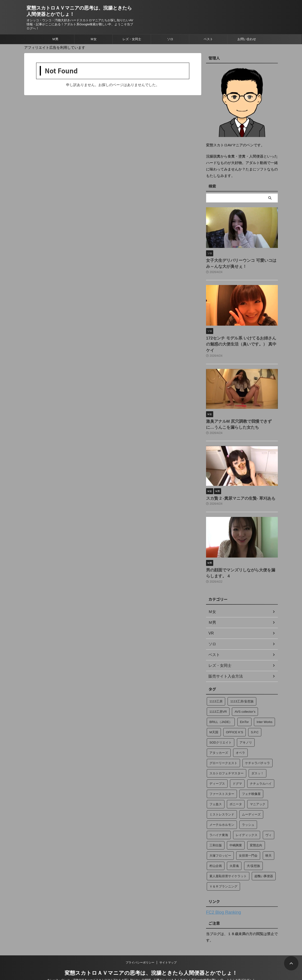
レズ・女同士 (132, 39)
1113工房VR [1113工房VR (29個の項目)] (218, 699)
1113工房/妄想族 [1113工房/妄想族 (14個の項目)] (242, 689)
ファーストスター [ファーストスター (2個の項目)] (222, 781)
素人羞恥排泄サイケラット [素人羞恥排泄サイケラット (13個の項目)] (228, 863)
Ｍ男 (55, 39)
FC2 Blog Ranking (221, 899)
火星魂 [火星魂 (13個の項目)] (234, 853)
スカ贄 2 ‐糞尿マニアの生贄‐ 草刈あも (235, 487)
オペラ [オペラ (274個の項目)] (240, 740)
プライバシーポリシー (140, 949)
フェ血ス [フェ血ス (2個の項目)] (216, 791)
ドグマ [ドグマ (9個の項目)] (237, 771)
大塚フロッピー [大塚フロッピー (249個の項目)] (220, 843)
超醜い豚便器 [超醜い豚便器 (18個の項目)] (264, 863)
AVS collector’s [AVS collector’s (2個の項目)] (245, 699)
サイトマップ (168, 949)
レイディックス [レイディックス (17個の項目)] (247, 822)
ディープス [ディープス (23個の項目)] (217, 771)
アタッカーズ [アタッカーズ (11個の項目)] (219, 740)
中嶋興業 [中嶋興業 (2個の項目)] (236, 833)
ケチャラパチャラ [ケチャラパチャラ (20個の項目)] (257, 750)
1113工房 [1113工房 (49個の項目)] (216, 689)
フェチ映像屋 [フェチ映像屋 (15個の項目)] (251, 781)
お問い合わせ (247, 39)
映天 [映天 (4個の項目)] (268, 843)
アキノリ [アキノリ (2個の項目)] (246, 730)
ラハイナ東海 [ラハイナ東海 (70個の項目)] (219, 822)
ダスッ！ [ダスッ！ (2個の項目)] (257, 761)
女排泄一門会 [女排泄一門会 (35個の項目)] (248, 843)
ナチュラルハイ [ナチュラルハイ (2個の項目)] (261, 771)
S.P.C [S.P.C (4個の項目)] (255, 720)
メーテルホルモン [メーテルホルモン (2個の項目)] (222, 812)
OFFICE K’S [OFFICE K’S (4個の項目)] (235, 720)
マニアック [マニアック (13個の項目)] (258, 791)
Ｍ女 (94, 39)
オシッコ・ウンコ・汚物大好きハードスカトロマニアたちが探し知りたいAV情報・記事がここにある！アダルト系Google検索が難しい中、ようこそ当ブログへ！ (151, 967)
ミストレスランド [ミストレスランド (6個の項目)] (222, 802)
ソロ (170, 39)
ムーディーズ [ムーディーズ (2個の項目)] (251, 802)
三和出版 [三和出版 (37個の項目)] (216, 833)
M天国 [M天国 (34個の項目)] (214, 720)
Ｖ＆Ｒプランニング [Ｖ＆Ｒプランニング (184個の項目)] (223, 874)
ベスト (208, 39)
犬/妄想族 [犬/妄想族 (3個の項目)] (253, 853)
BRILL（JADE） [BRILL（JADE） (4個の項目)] (221, 709)
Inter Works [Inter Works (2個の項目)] (264, 709)
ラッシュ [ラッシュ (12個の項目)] (248, 812)
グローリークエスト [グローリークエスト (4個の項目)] (223, 750)
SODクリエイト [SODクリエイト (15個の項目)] (221, 730)
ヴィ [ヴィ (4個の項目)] (268, 822)
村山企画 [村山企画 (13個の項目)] (216, 853)
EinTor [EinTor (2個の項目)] (244, 709)
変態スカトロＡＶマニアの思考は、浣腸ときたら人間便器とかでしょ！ (151, 960)
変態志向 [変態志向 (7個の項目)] (256, 833)
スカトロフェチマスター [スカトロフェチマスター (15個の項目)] (226, 761)
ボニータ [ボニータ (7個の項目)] (236, 791)
